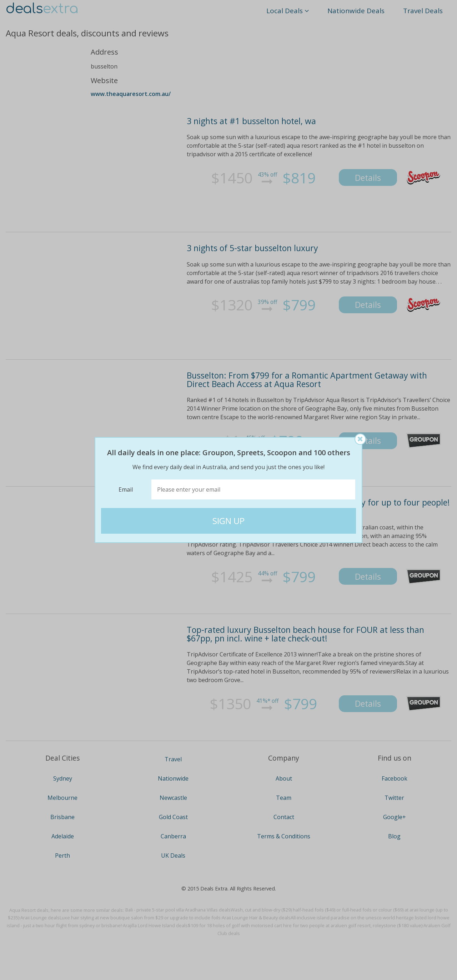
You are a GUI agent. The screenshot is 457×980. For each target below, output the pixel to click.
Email (126, 489)
